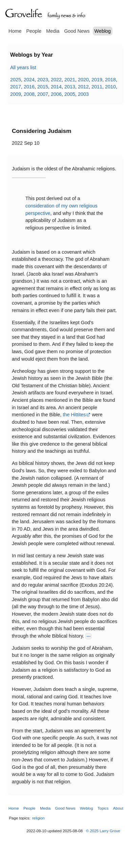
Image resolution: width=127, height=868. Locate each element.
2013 (70, 87)
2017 (16, 87)
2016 (29, 87)
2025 (16, 80)
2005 (70, 94)
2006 (56, 94)
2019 (97, 80)
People (34, 31)
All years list (23, 67)
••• (88, 636)
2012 (83, 87)
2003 (83, 94)
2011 (97, 87)
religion (38, 818)
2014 (56, 87)
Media (53, 31)
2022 (56, 80)
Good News (77, 31)
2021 (70, 80)
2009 (16, 94)
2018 (110, 80)
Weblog (103, 31)
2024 (29, 80)
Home (15, 31)
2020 (83, 80)
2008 (29, 94)
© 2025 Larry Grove (103, 831)
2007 (43, 94)
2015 (43, 87)
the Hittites (74, 415)
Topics (103, 808)
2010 (110, 87)
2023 (43, 80)
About (118, 808)
